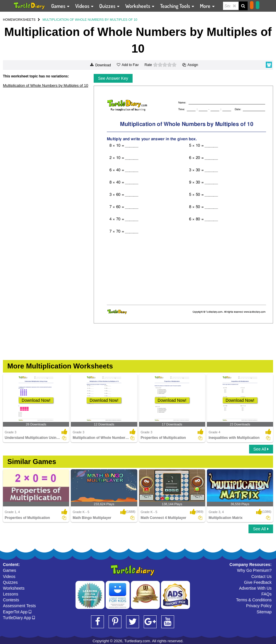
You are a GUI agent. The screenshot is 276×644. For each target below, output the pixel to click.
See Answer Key (113, 78)
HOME (8, 20)
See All (261, 449)
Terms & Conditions (254, 600)
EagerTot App (17, 612)
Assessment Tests (19, 606)
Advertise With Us (255, 588)
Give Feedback (258, 582)
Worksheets (14, 588)
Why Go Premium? (254, 570)
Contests (11, 600)
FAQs (266, 594)
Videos (9, 577)
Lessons (11, 594)
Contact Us (262, 577)
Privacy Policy (259, 606)
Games (10, 570)
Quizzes (10, 582)
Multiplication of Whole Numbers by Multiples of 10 (46, 85)
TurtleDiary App (19, 618)
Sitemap (264, 612)
